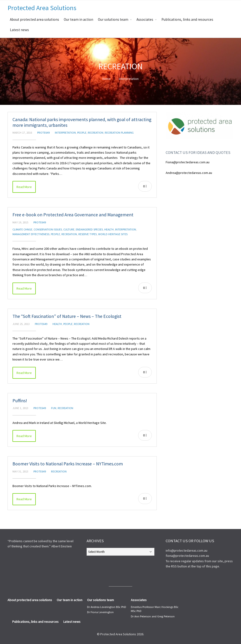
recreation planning (119, 133)
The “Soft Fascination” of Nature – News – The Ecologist (67, 316)
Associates (145, 19)
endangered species (89, 229)
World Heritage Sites (113, 234)
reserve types (88, 234)
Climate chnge (22, 229)
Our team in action (78, 19)
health (109, 229)
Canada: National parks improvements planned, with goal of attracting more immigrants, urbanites (82, 122)
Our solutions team (113, 19)
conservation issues (48, 229)
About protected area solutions (34, 19)
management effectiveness (31, 234)
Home (106, 79)
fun (54, 408)
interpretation (129, 79)
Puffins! (20, 401)
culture (69, 229)
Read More (24, 187)
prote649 (43, 133)
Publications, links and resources (187, 19)
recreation (96, 133)
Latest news (19, 30)
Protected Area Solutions (42, 8)
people (82, 133)
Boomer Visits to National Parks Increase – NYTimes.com (68, 464)
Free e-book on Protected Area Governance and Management (73, 215)
